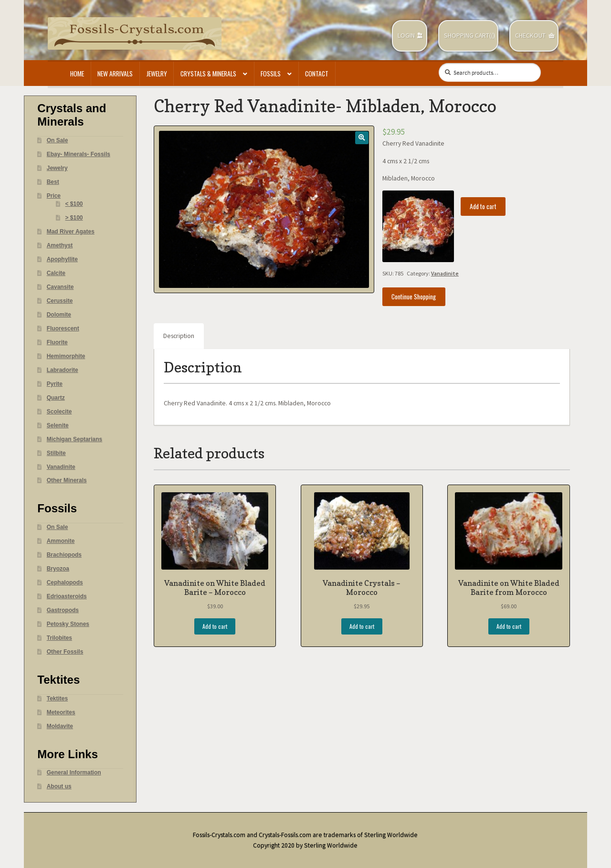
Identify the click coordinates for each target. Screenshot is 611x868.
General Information (74, 773)
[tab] (179, 336)
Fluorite (57, 342)
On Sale (58, 140)
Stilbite (56, 453)
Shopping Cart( (468, 36)
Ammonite (61, 541)
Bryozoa (58, 569)
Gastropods (63, 610)
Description (179, 336)
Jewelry (157, 74)
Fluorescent (63, 328)
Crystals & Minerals (208, 74)
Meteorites (61, 712)
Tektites (57, 699)
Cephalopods (65, 582)
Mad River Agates (71, 232)
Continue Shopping (414, 296)
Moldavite (60, 726)
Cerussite (60, 301)
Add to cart (483, 206)
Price (54, 196)
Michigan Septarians (75, 439)
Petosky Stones (68, 624)
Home (77, 74)
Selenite (58, 425)
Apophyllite (62, 259)
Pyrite (55, 384)
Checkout (530, 36)
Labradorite (63, 370)
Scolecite (59, 412)
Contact (317, 74)
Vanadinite (445, 273)
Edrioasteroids (67, 596)
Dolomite (59, 315)
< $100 (74, 204)
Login (406, 36)
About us (59, 786)
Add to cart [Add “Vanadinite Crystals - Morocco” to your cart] (362, 626)
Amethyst (60, 245)
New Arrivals (115, 74)
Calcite (56, 273)
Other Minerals (67, 480)
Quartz (56, 398)
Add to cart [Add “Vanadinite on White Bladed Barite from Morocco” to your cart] (509, 626)
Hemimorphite (66, 356)
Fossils (271, 74)
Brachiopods (64, 555)
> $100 (74, 218)
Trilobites (59, 638)
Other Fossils (65, 652)
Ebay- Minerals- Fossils (79, 154)
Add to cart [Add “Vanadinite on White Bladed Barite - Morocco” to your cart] (215, 626)
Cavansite (60, 287)
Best (53, 182)
